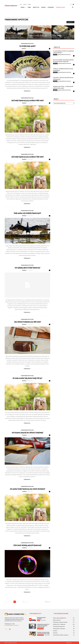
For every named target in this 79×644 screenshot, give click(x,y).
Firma (29, 7)
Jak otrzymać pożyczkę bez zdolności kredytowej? (27, 433)
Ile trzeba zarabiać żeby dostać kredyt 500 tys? (27, 378)
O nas (21, 4)
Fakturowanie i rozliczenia (59, 629)
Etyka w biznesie (57, 620)
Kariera (43, 7)
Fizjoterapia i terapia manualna (60, 622)
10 (24, 602)
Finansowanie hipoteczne (11, 34)
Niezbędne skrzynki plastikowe (41, 618)
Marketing (55, 63)
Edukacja (55, 55)
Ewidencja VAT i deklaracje (59, 624)
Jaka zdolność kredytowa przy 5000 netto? (27, 322)
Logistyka (55, 81)
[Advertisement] (40, 13)
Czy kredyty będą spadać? (27, 46)
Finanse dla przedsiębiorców (60, 618)
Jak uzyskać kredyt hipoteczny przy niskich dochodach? (27, 489)
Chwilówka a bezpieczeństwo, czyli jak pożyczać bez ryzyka (43, 633)
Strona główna (8, 17)
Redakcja (8, 38)
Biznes (23, 7)
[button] (73, 7)
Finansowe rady (60, 7)
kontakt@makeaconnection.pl (12, 625)
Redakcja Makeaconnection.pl (64, 55)
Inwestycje (36, 7)
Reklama (25, 4)
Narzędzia (55, 72)
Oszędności (51, 7)
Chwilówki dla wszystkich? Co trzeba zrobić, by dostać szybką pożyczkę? (43, 626)
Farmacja (55, 633)
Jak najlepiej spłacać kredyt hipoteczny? (27, 268)
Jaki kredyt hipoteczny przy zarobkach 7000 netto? (27, 157)
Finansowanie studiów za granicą (61, 635)
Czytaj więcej (27, 91)
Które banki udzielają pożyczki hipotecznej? (27, 545)
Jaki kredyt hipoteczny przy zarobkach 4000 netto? (27, 100)
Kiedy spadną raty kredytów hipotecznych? (27, 213)
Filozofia (55, 631)
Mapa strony (69, 643)
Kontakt (29, 4)
